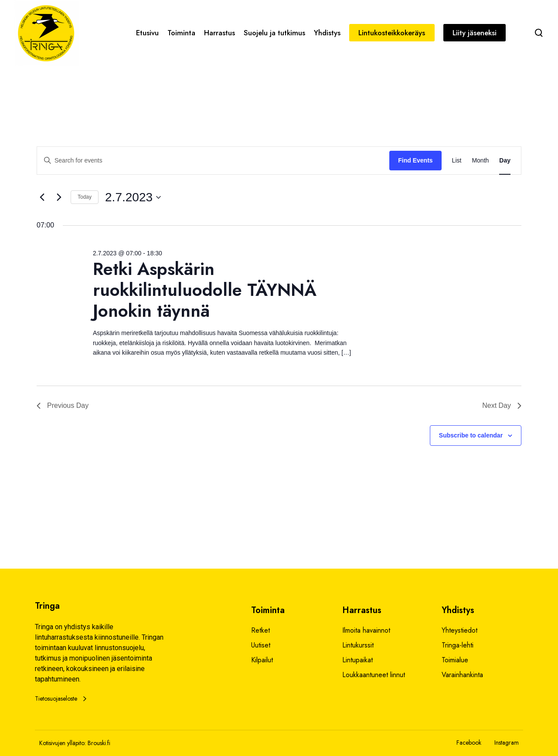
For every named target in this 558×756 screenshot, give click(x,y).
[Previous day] (42, 197)
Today (85, 197)
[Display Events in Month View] (480, 161)
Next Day (502, 405)
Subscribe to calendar (471, 435)
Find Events (415, 160)
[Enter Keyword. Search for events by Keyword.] (213, 161)
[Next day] (59, 197)
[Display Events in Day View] (505, 161)
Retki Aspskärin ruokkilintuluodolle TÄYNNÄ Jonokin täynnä (205, 290)
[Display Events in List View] (457, 161)
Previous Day (63, 405)
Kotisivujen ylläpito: (63, 743)
